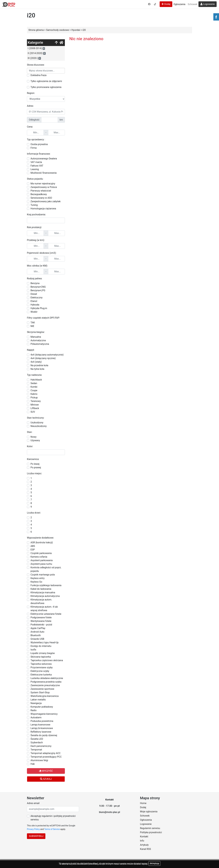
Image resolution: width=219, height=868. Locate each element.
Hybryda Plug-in (39, 308)
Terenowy (36, 401)
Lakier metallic (38, 700)
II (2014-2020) (37, 53)
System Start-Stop (40, 692)
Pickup (34, 398)
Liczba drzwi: (34, 513)
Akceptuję (154, 863)
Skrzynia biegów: (36, 332)
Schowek (193, 4)
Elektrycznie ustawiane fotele (46, 614)
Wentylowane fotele (41, 621)
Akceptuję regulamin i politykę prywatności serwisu (53, 818)
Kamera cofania (39, 557)
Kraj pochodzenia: (36, 215)
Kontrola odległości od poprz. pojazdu (46, 569)
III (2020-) (34, 58)
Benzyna (35, 283)
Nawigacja (36, 703)
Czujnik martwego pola (43, 575)
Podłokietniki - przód (41, 625)
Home (143, 803)
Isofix (33, 650)
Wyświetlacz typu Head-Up (45, 642)
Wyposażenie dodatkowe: (40, 538)
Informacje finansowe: (39, 154)
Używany (35, 440)
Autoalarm (36, 717)
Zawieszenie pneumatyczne (45, 685)
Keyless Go (36, 582)
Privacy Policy (33, 829)
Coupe (34, 390)
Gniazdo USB (37, 639)
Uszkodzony (37, 423)
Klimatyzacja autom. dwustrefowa (41, 601)
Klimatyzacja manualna (43, 592)
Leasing (35, 169)
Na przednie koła (39, 365)
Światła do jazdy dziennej (44, 735)
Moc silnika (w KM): (37, 266)
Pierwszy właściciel (41, 191)
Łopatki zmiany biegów (43, 653)
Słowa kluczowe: (36, 65)
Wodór (34, 312)
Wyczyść (46, 771)
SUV (33, 412)
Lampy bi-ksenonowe (42, 728)
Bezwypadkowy (39, 194)
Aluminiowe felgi (39, 760)
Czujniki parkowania (41, 553)
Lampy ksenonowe (40, 725)
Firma (34, 148)
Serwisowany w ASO (41, 198)
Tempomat (36, 750)
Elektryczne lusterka (41, 675)
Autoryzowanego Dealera (44, 159)
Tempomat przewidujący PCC (46, 757)
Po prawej (36, 467)
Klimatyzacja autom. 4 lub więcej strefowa (44, 609)
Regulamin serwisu (150, 828)
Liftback (35, 408)
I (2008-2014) (36, 48)
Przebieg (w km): (36, 240)
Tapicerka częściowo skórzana (47, 660)
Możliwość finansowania (44, 173)
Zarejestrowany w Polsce (44, 187)
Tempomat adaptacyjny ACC (46, 753)
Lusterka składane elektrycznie (47, 678)
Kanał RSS (145, 849)
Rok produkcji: (34, 227)
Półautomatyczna (40, 344)
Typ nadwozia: (35, 375)
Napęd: (31, 350)
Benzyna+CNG (38, 287)
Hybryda (35, 305)
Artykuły (144, 845)
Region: (31, 93)
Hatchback (36, 380)
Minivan (35, 405)
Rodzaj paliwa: (35, 278)
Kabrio (34, 394)
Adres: (30, 106)
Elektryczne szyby (40, 671)
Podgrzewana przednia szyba (46, 682)
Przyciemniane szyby (42, 667)
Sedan (34, 383)
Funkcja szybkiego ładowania (46, 585)
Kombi (34, 387)
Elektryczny (37, 298)
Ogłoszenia (179, 4)
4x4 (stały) (36, 362)
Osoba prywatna (39, 144)
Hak (33, 764)
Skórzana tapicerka (41, 657)
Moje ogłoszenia (149, 812)
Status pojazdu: (35, 179)
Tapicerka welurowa (41, 664)
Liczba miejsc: (34, 473)
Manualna (36, 337)
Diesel (34, 294)
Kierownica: (33, 459)
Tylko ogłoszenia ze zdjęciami (46, 81)
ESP (33, 550)
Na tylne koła (37, 369)
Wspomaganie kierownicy (44, 714)
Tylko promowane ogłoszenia (46, 87)
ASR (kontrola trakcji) (42, 542)
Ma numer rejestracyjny (43, 184)
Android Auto (37, 632)
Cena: (30, 127)
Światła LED (37, 739)
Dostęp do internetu (41, 646)
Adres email (33, 803)
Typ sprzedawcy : (36, 140)
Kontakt (144, 837)
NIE (32, 326)
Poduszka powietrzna (42, 721)
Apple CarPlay (38, 628)
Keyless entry (37, 578)
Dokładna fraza (38, 75)
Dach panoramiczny (41, 746)
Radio (34, 710)
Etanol (34, 301)
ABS (33, 546)
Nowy (33, 437)
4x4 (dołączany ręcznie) (43, 358)
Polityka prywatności (151, 832)
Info (142, 841)
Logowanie (208, 4)
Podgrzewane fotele (41, 617)
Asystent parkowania (42, 560)
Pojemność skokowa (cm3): (42, 253)
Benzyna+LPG (38, 290)
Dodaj (166, 4)
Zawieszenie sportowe (42, 689)
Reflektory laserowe (41, 732)
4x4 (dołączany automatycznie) (47, 355)
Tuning (34, 205)
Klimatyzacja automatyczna (45, 596)
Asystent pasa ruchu (41, 564)
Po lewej (35, 464)
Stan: (30, 432)
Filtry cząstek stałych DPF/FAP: (43, 318)
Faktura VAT (37, 166)
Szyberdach (37, 742)
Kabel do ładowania (41, 589)
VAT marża (36, 162)
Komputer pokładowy (42, 707)
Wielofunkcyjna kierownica (45, 696)
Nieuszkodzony (39, 426)
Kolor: (30, 446)
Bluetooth (36, 635)
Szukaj (46, 779)
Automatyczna (38, 340)
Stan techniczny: (36, 418)
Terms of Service (52, 829)
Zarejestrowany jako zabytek (46, 201)
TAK (33, 323)
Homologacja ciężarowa (43, 209)
